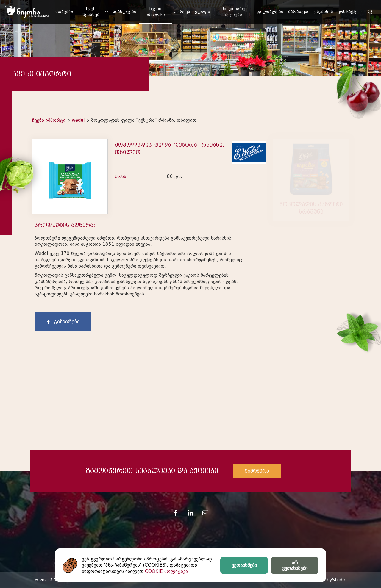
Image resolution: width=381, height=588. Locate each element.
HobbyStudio (332, 580)
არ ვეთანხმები (295, 565)
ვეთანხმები (244, 565)
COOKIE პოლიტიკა (166, 571)
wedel (78, 120)
